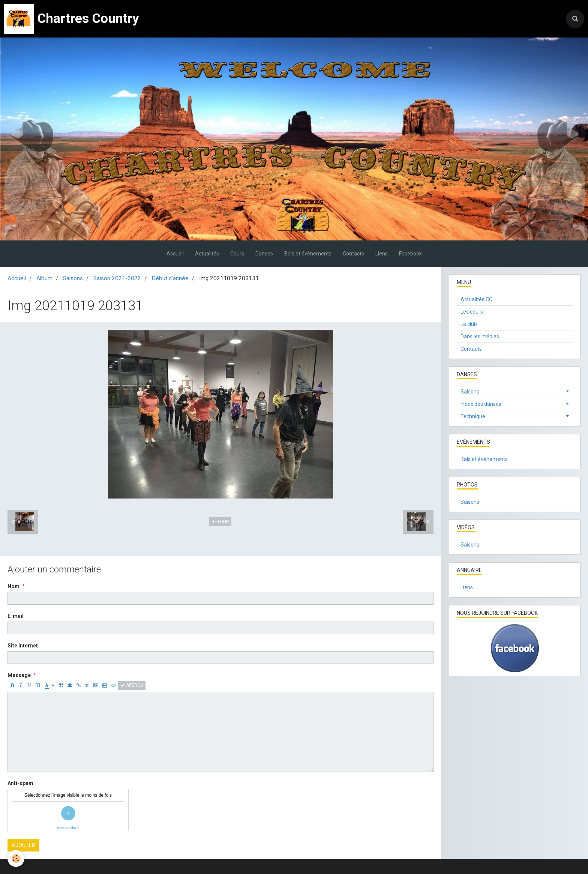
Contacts (353, 254)
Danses (264, 254)
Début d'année (170, 278)
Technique (473, 416)
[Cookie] (16, 858)
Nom (13, 586)
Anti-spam (20, 783)
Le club (469, 324)
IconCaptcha (67, 828)
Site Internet (23, 646)
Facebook (410, 254)
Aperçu (132, 685)
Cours (237, 254)
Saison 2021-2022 (117, 278)
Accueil (175, 254)
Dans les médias (480, 336)
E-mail (16, 616)
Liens (382, 254)
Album (44, 278)
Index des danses (481, 404)
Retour (220, 522)
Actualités (207, 254)
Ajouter (23, 845)
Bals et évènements (308, 254)
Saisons (73, 278)
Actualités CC (476, 299)
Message (19, 675)
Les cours (472, 312)
